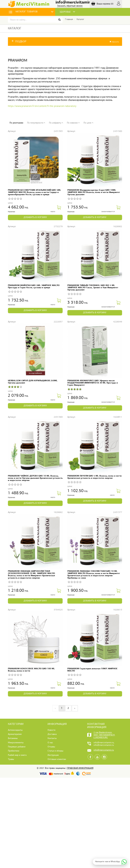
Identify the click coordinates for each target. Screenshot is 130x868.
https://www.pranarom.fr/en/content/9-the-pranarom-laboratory (42, 106)
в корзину (35, 217)
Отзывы (51, 747)
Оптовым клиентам (57, 759)
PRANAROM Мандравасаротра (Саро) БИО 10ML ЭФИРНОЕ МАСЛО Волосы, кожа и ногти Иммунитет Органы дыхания (94, 192)
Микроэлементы (16, 743)
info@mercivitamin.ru (75, 2)
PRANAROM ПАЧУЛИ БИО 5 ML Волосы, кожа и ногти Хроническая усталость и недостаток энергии (94, 477)
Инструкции (53, 755)
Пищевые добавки (17, 747)
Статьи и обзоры (55, 751)
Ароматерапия (15, 734)
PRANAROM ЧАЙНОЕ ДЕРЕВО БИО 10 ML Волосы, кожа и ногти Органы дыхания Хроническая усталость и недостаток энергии (35, 478)
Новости (51, 730)
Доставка (52, 734)
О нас (50, 743)
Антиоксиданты (15, 730)
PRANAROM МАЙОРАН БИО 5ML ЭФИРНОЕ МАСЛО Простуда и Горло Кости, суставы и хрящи (34, 287)
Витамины (13, 738)
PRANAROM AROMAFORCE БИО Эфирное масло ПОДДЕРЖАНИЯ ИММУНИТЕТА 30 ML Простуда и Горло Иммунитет (93, 383)
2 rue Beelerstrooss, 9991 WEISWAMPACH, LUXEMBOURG (104, 735)
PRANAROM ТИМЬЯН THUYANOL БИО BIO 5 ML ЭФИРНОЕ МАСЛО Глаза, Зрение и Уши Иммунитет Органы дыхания (93, 288)
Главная (69, 19)
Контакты (52, 738)
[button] (65, 42)
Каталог (80, 19)
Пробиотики (14, 751)
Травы (11, 759)
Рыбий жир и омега (17, 755)
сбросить (114, 42)
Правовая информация (80, 768)
